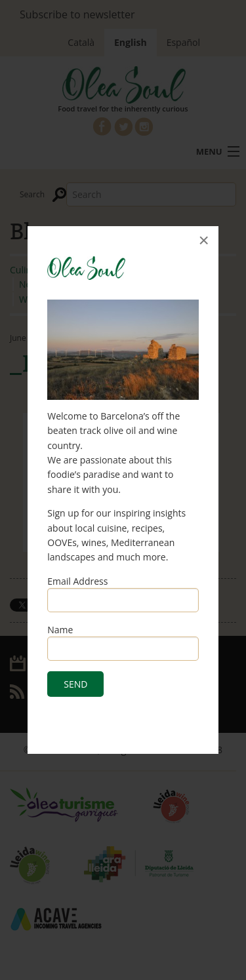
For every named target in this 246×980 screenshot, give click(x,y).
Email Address (77, 581)
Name (60, 630)
